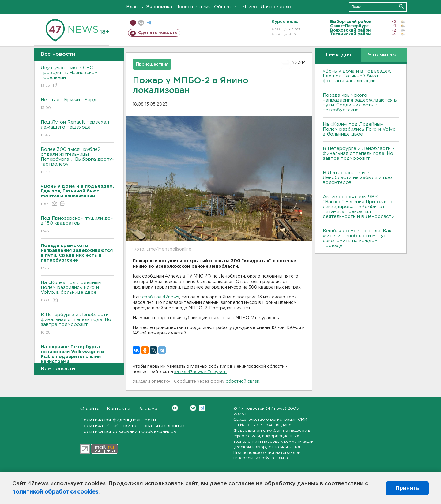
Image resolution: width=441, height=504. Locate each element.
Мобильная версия (133, 23)
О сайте (90, 409)
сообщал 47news (161, 297)
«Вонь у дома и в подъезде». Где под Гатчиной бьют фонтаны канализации (357, 76)
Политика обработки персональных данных (133, 426)
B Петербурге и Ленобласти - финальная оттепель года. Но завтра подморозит (77, 324)
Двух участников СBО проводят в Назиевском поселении (77, 77)
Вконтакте (175, 408)
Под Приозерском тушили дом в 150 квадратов (77, 225)
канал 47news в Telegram (200, 372)
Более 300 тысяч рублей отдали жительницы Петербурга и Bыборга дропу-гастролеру (77, 161)
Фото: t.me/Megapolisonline (162, 249)
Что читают (384, 55)
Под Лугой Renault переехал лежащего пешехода (77, 129)
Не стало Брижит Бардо (77, 104)
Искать (401, 6)
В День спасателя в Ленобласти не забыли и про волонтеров (357, 178)
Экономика (159, 7)
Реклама (147, 409)
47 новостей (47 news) (262, 409)
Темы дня (338, 55)
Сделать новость (158, 33)
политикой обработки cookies (55, 492)
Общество (227, 7)
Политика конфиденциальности (118, 420)
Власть (135, 7)
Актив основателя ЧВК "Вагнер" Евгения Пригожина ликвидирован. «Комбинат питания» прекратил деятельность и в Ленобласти (359, 207)
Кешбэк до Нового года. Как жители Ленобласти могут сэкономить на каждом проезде (357, 238)
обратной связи (243, 381)
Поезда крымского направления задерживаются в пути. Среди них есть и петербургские (360, 103)
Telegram (202, 408)
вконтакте (141, 23)
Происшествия (193, 7)
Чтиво (250, 7)
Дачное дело (276, 7)
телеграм (149, 23)
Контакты (119, 409)
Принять (407, 488)
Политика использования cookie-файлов (128, 432)
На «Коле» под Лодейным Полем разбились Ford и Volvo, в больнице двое (77, 292)
